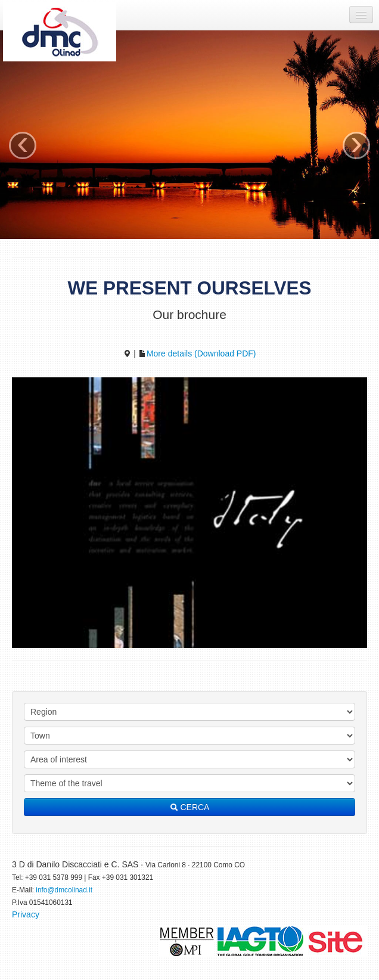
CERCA (190, 807)
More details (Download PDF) (197, 353)
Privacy (26, 914)
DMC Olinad (60, 32)
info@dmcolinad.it (64, 890)
